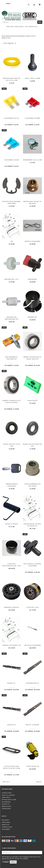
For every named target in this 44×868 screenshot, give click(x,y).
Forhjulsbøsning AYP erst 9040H (32, 485)
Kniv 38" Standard (32, 725)
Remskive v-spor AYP (12, 607)
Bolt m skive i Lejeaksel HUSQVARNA (32, 565)
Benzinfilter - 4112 (12, 279)
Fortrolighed (7, 793)
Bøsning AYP (32, 317)
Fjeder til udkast (12, 524)
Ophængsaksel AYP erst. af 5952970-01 (32, 525)
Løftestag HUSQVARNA (32, 645)
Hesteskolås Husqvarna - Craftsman (12, 202)
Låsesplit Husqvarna (32, 241)
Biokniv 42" (12, 683)
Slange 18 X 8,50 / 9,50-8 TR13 (12, 445)
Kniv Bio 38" (12, 725)
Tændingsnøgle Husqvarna (12, 485)
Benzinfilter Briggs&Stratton (12, 318)
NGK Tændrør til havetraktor (12, 358)
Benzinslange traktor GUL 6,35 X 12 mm (12, 79)
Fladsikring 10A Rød (32, 118)
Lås (12, 241)
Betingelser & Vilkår (9, 800)
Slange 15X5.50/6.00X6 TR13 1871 (32, 445)
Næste (39, 782)
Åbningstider (6, 806)
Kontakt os (6, 804)
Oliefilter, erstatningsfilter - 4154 (12, 565)
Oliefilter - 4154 (32, 607)
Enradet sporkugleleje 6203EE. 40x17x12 (32, 358)
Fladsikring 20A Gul (12, 118)
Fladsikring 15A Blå (12, 160)
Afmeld (13, 862)
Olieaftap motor (32, 766)
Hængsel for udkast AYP (12, 645)
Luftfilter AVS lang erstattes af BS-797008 (12, 767)
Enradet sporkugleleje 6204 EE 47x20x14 (12, 401)
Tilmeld (6, 862)
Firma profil (6, 797)
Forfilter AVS (32, 400)
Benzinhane (32, 279)
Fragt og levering (8, 795)
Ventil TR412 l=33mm (32, 78)
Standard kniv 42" (32, 683)
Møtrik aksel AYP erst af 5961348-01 (32, 202)
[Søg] (40, 22)
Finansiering (6, 809)
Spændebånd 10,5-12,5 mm (32, 160)
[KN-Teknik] (22, 15)
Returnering (6, 802)
